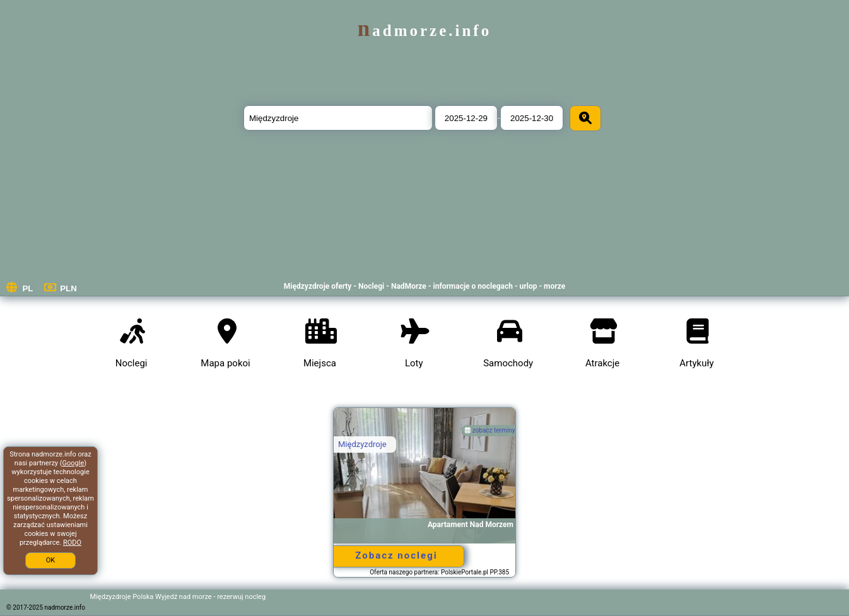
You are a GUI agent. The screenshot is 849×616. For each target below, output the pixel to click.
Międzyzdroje (362, 444)
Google (73, 463)
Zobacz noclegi (396, 555)
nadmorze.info (424, 31)
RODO (72, 543)
